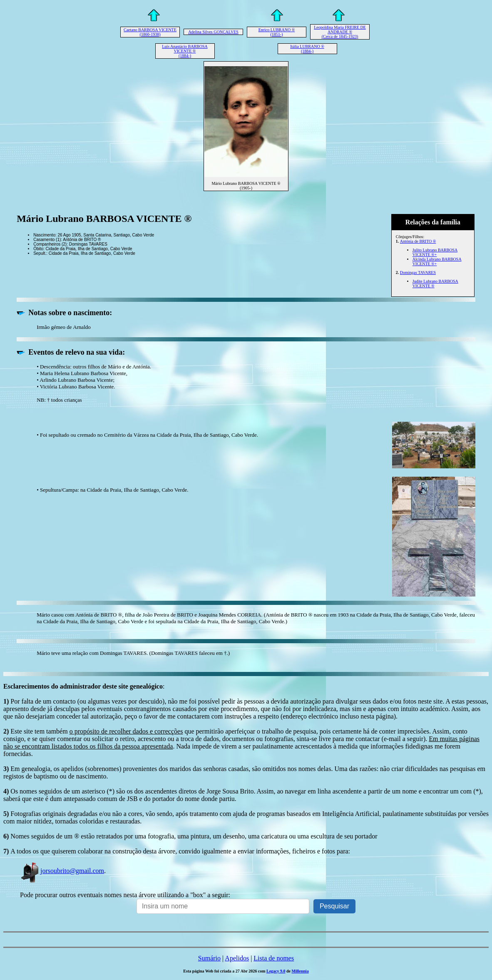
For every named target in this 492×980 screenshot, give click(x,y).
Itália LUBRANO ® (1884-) (307, 49)
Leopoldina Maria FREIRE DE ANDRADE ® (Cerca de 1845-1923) (340, 32)
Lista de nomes (274, 958)
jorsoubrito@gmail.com (62, 871)
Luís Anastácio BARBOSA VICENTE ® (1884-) (185, 51)
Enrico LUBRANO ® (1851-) (277, 32)
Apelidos (237, 958)
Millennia (300, 971)
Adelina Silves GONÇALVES (213, 32)
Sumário (209, 958)
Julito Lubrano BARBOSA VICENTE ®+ (435, 252)
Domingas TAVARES (418, 272)
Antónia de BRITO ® (418, 241)
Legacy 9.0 (276, 971)
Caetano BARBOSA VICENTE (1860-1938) (150, 32)
